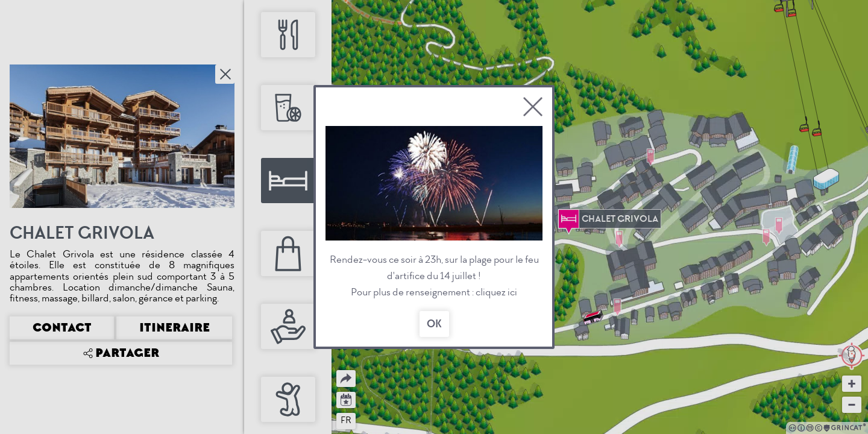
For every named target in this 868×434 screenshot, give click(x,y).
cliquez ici (496, 292)
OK (434, 324)
